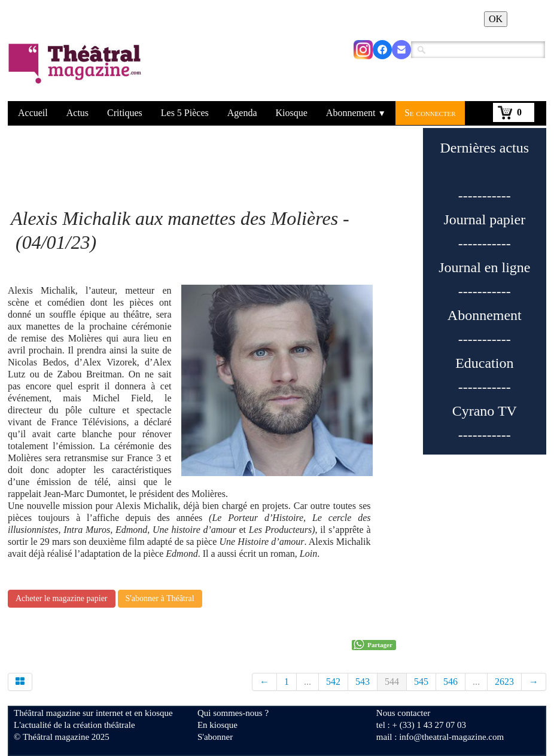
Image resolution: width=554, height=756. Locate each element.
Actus (77, 113)
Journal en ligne (484, 267)
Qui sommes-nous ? (233, 713)
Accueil (33, 113)
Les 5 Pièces (185, 113)
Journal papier (485, 220)
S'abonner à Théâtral (160, 598)
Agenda (242, 113)
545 (421, 682)
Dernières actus (485, 148)
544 (392, 682)
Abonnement (356, 113)
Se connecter (430, 113)
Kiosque (292, 113)
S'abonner (215, 737)
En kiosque (217, 725)
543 (363, 682)
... (308, 682)
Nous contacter (403, 713)
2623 (504, 682)
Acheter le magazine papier (62, 598)
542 (333, 682)
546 (450, 682)
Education (484, 363)
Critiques (125, 113)
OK (496, 19)
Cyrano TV (485, 411)
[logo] (77, 71)
